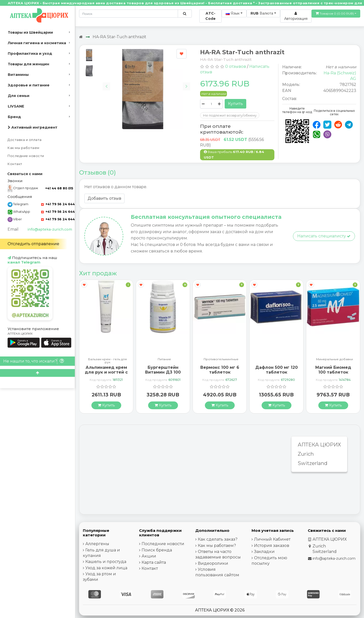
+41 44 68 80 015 (59, 188)
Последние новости (26, 156)
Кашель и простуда (106, 562)
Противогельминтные (221, 359)
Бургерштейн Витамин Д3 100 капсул (163, 372)
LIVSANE (16, 106)
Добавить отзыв (104, 198)
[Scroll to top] (37, 373)
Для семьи (19, 96)
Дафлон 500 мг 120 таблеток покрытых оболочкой (277, 375)
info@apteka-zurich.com (50, 229)
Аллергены (97, 544)
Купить (235, 104)
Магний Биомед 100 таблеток (333, 370)
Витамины (18, 75)
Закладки (264, 552)
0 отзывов (236, 66)
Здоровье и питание (29, 85)
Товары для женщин (28, 64)
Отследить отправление (33, 244)
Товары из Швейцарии (30, 32)
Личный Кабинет (272, 539)
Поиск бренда (157, 550)
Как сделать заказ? (218, 539)
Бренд (14, 117)
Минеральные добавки (335, 359)
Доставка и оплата (25, 140)
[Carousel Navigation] (146, 83)
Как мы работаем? (217, 546)
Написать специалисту (324, 236)
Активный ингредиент (33, 127)
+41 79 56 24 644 (58, 204)
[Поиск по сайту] (185, 14)
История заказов (272, 546)
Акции (149, 556)
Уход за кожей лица (106, 568)
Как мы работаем (23, 148)
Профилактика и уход (30, 54)
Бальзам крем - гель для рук (107, 361)
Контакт (15, 164)
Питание (164, 359)
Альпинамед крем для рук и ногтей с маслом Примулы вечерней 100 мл (106, 375)
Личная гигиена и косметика (37, 43)
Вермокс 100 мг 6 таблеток (220, 370)
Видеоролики (213, 563)
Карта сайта (154, 562)
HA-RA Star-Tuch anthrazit (119, 37)
